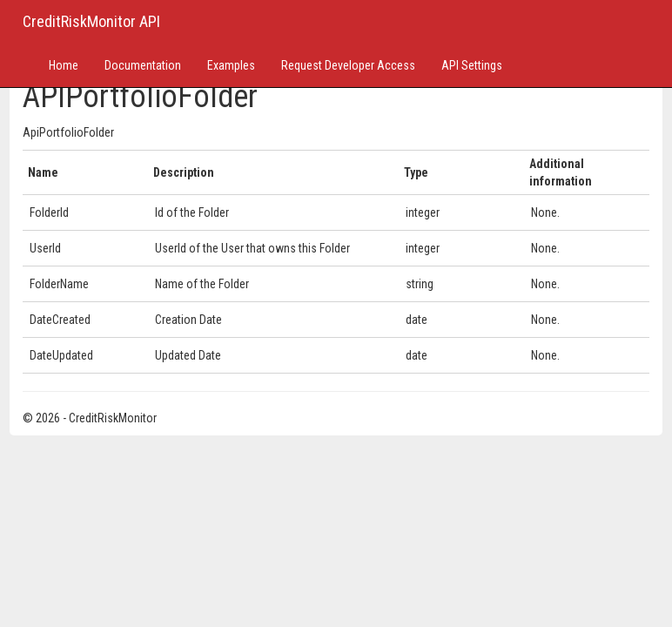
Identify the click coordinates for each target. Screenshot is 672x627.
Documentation (143, 65)
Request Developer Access (348, 65)
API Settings (472, 65)
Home (64, 65)
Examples (231, 65)
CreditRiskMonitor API (91, 21)
